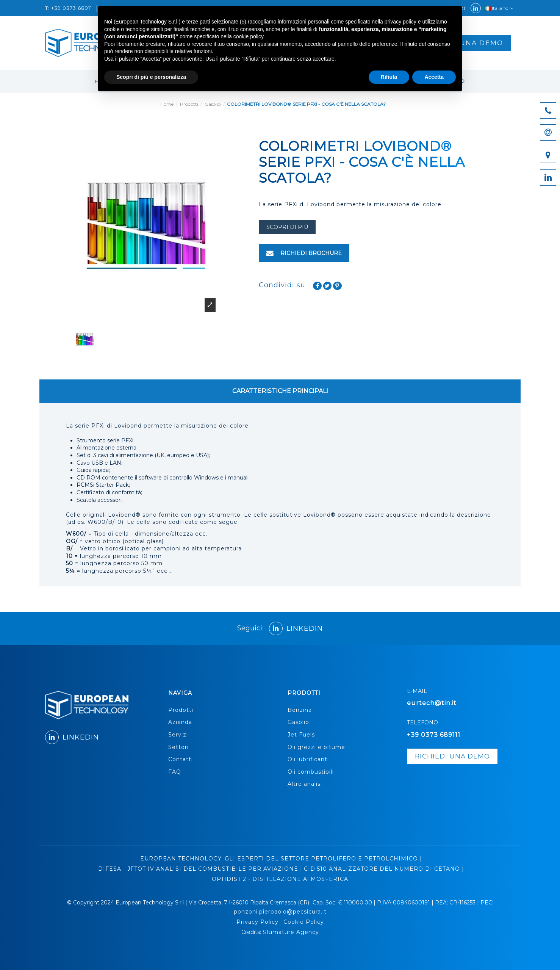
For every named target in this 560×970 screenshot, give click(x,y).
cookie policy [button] (248, 36)
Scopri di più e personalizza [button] (151, 77)
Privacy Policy (257, 922)
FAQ (175, 772)
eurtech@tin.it (432, 703)
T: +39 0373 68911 (69, 8)
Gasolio (298, 722)
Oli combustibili (311, 772)
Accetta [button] (434, 77)
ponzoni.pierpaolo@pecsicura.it (280, 912)
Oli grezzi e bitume (316, 747)
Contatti (181, 759)
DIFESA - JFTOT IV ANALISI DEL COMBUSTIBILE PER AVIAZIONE (198, 869)
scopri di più (287, 227)
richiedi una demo (452, 756)
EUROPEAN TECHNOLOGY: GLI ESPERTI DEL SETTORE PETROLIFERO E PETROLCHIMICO (279, 859)
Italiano (500, 8)
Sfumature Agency (291, 932)
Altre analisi (305, 784)
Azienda (180, 722)
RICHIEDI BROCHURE (304, 253)
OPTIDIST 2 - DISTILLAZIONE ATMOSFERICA (280, 879)
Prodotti (181, 710)
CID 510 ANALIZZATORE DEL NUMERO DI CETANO (382, 869)
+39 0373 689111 (434, 735)
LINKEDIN (296, 628)
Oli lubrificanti (308, 759)
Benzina (300, 710)
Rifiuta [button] (389, 77)
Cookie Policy (304, 922)
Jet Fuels (301, 735)
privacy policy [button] (400, 22)
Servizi (178, 735)
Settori (178, 747)
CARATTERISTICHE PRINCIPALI (280, 391)
